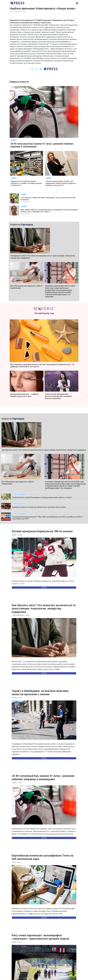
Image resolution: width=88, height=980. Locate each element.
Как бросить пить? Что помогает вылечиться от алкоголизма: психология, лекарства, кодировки (44, 450)
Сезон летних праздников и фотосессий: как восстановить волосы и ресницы (58, 396)
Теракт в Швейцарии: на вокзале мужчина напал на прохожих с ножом (40, 693)
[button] (77, 3)
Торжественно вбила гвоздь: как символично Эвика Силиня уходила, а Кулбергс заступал (61, 183)
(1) (21, 185)
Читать (44, 588)
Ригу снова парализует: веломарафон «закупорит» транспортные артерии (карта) (40, 937)
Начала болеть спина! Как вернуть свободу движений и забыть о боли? (42, 497)
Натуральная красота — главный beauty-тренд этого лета (24, 395)
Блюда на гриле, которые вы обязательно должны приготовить (39, 507)
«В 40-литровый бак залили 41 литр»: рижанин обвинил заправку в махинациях (43, 778)
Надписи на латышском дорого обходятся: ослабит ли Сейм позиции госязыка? (26, 183)
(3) (63, 185)
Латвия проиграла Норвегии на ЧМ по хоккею (42, 531)
